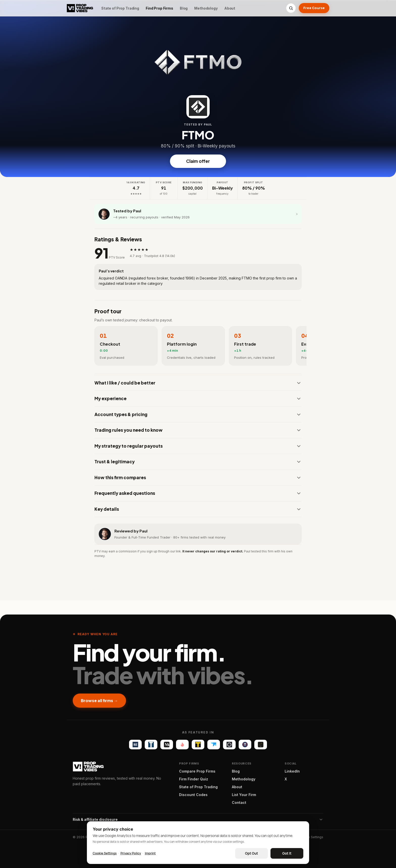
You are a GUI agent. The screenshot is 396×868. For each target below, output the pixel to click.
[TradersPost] (214, 745)
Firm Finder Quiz (194, 779)
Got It (287, 853)
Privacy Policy (131, 853)
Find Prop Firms (159, 8)
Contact (239, 802)
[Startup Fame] (182, 745)
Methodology (206, 8)
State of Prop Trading (120, 8)
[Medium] (167, 745)
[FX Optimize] (261, 745)
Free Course (314, 8)
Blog (184, 8)
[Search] (291, 8)
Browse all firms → (99, 700)
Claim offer (198, 161)
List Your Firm (244, 795)
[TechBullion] (151, 745)
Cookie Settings (311, 837)
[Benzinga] (135, 745)
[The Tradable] (198, 745)
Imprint (150, 853)
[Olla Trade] (229, 745)
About (230, 8)
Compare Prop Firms (197, 771)
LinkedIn (292, 771)
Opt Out (251, 853)
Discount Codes (193, 795)
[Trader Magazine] (245, 745)
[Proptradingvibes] (80, 8)
